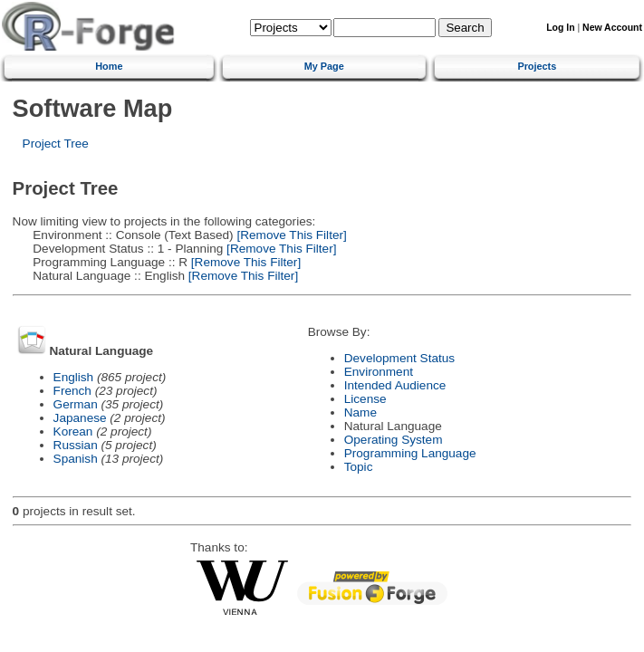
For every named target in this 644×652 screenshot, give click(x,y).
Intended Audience (395, 385)
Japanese (80, 418)
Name (360, 412)
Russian (76, 445)
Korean (73, 431)
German (76, 404)
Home (109, 66)
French (72, 391)
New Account (612, 28)
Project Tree (56, 144)
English (74, 377)
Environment (379, 372)
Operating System (394, 440)
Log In (560, 28)
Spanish (76, 459)
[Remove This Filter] (290, 235)
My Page (324, 66)
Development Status (399, 358)
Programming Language (410, 453)
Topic (359, 467)
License (365, 399)
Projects (537, 66)
